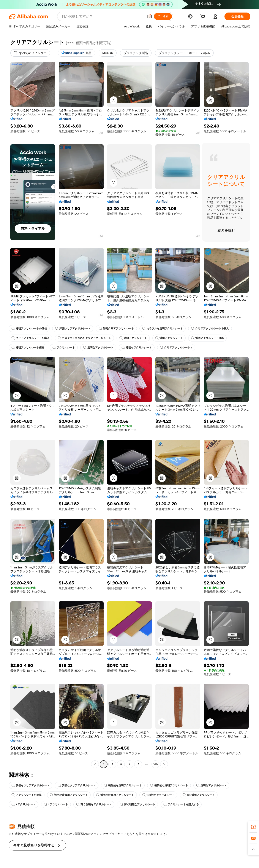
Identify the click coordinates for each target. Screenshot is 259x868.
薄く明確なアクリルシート (94, 804)
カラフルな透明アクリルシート (163, 329)
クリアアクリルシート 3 (176, 348)
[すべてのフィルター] (30, 53)
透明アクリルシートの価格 (29, 329)
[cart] (204, 17)
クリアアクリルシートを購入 (210, 329)
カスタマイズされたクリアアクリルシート (84, 338)
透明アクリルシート (133, 338)
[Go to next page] (164, 764)
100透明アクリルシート (158, 795)
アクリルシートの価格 (27, 795)
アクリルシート (64, 348)
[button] (150, 16)
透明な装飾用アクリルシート (69, 795)
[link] (253, 827)
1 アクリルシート (24, 804)
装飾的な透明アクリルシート (123, 785)
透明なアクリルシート (98, 348)
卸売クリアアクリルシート (73, 329)
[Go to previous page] (95, 764)
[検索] (163, 16)
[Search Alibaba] (103, 16)
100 (156, 764)
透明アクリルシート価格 (207, 338)
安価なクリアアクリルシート (30, 785)
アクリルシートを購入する (181, 804)
